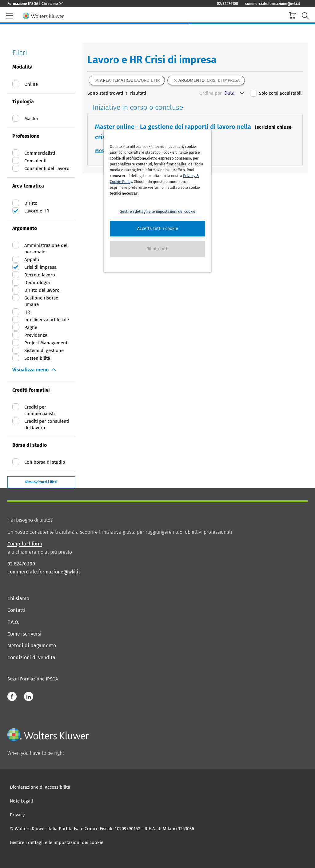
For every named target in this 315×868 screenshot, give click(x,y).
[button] (157, 229)
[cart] (293, 16)
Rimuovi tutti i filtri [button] (41, 482)
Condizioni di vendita (31, 658)
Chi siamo (18, 598)
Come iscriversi (24, 634)
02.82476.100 (21, 564)
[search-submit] (305, 16)
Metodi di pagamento (32, 646)
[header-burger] (10, 16)
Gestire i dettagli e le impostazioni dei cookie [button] (157, 212)
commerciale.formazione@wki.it (273, 4)
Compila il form (25, 544)
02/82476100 (227, 4)
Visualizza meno (30, 370)
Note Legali (21, 801)
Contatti (16, 610)
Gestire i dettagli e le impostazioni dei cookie (57, 842)
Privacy (17, 815)
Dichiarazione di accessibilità (40, 787)
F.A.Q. (13, 622)
